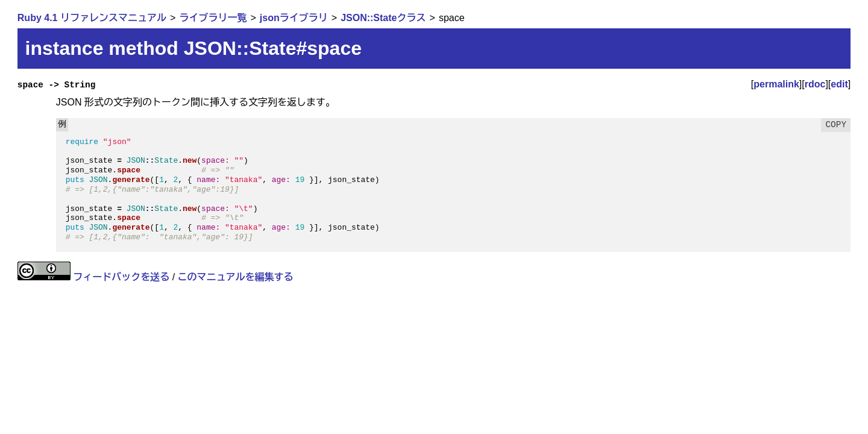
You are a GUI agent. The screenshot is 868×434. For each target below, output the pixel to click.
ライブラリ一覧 (213, 18)
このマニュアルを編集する (236, 277)
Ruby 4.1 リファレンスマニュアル (92, 18)
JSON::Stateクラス (383, 18)
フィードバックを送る (121, 277)
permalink (776, 84)
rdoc (815, 84)
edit (839, 84)
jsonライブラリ (294, 18)
